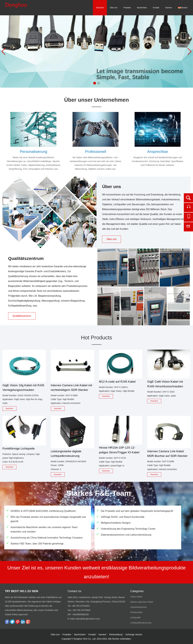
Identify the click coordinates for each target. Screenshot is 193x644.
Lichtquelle (135, 618)
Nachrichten (142, 8)
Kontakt (156, 8)
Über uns (114, 8)
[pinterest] (18, 623)
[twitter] (12, 623)
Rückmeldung (116, 635)
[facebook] (7, 623)
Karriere (169, 8)
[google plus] (28, 623)
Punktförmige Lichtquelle (19, 449)
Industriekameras (139, 607)
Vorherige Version (134, 635)
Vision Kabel (136, 597)
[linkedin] (23, 623)
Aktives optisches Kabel (142, 602)
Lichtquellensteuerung (141, 623)
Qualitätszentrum (22, 316)
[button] (95, 83)
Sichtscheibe (136, 612)
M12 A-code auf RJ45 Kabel (117, 382)
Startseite (100, 8)
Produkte (127, 8)
